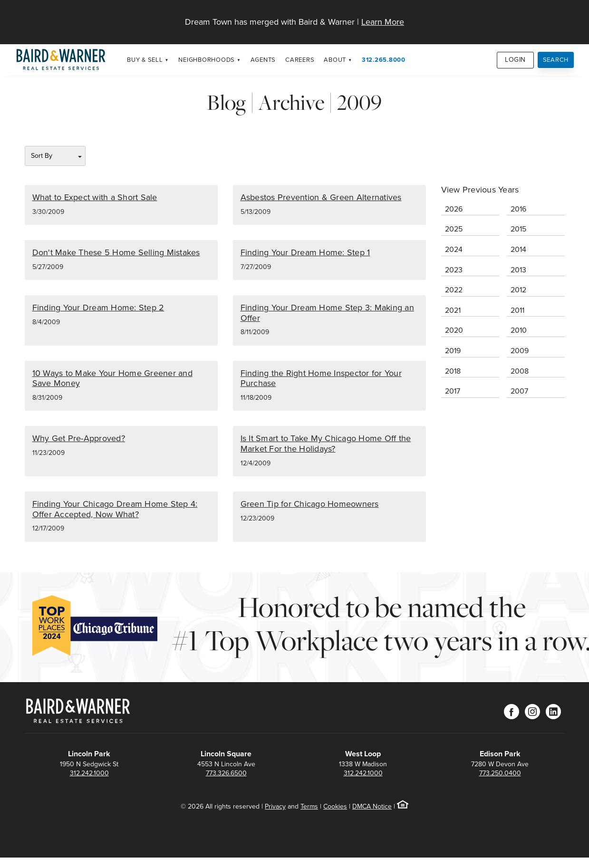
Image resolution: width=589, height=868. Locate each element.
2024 (454, 249)
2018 (453, 371)
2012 (518, 290)
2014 (518, 249)
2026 (454, 209)
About (335, 60)
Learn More (383, 22)
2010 (519, 330)
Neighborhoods (207, 60)
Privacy (275, 806)
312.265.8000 (384, 60)
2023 (454, 270)
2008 (520, 371)
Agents (263, 60)
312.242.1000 (89, 773)
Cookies (335, 806)
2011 (517, 310)
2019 (453, 351)
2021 (453, 310)
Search (556, 60)
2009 (520, 351)
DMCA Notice (372, 806)
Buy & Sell (145, 60)
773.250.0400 (500, 773)
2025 (454, 229)
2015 (518, 229)
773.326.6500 (226, 773)
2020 (454, 330)
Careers (300, 60)
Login (515, 60)
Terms (309, 806)
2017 (453, 391)
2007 (519, 391)
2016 (518, 209)
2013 (518, 270)
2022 (454, 290)
